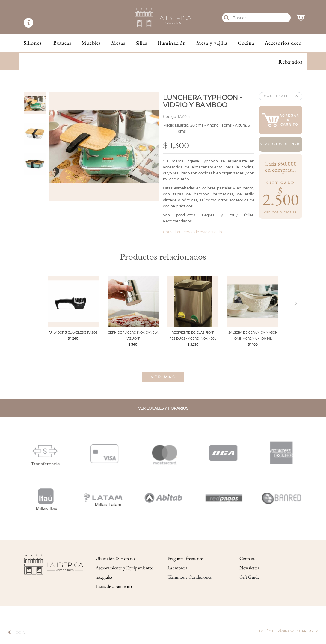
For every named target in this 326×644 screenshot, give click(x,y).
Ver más (163, 377)
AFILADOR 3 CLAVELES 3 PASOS (73, 333)
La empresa (177, 568)
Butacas (62, 43)
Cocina (246, 43)
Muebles (91, 43)
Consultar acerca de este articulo (193, 232)
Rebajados (290, 62)
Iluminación (172, 43)
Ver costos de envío (281, 144)
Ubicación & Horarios (116, 558)
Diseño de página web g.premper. (289, 631)
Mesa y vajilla (212, 43)
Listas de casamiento (114, 586)
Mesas (118, 43)
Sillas (141, 43)
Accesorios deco (283, 43)
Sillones (33, 43)
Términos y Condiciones (190, 577)
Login (19, 632)
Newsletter (249, 568)
